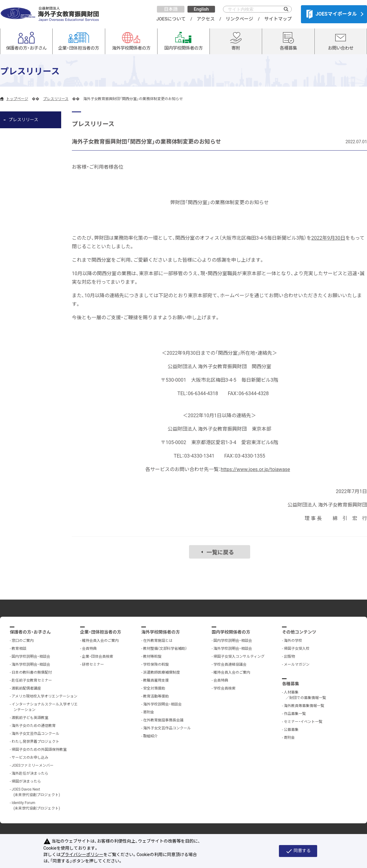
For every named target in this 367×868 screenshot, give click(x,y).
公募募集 (291, 730)
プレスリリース (56, 99)
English (201, 9)
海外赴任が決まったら (30, 773)
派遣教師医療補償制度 (161, 672)
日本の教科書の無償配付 (32, 672)
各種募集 (291, 684)
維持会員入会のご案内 (100, 641)
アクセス (206, 19)
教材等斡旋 (152, 657)
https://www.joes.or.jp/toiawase (256, 469)
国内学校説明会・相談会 (31, 657)
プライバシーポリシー (82, 855)
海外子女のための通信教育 (34, 726)
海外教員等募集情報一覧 (304, 706)
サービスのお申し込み (30, 758)
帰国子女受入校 (297, 649)
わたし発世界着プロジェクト (35, 742)
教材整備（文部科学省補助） (165, 649)
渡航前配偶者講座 (26, 688)
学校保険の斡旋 (156, 664)
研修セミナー (93, 664)
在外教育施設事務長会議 (163, 720)
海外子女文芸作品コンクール (35, 734)
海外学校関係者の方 (161, 632)
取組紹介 (150, 736)
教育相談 (19, 649)
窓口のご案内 (23, 641)
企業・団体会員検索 (98, 657)
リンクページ (239, 19)
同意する (298, 851)
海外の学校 (293, 641)
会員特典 (89, 649)
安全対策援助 (154, 688)
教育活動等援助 (156, 696)
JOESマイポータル (332, 14)
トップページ (17, 99)
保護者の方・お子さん (30, 632)
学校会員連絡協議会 (230, 664)
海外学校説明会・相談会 (31, 664)
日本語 (171, 9)
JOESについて (171, 19)
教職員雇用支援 (156, 680)
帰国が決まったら (26, 781)
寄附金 (149, 712)
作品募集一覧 (295, 714)
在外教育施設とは (158, 641)
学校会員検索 (224, 688)
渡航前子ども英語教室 (30, 718)
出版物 (289, 657)
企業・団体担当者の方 (101, 632)
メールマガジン (297, 664)
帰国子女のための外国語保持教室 (39, 750)
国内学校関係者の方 (231, 632)
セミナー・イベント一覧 (303, 722)
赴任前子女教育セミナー (32, 680)
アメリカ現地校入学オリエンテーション (44, 696)
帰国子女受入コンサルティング (239, 657)
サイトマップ (278, 19)
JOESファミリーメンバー (33, 765)
